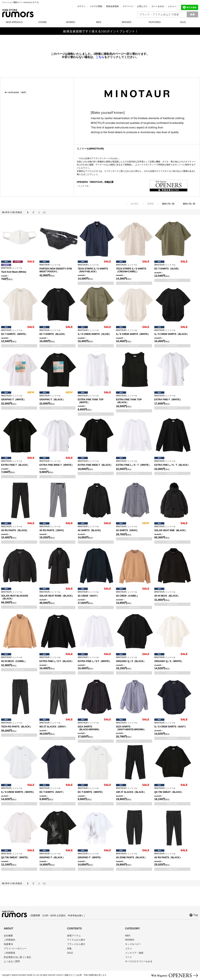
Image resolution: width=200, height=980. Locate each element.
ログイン (82, 6)
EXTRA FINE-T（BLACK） (19, 463)
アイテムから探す (76, 940)
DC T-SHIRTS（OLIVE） (172, 267)
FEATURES (155, 22)
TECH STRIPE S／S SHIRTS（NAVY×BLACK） (96, 268)
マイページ (128, 6)
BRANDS (127, 22)
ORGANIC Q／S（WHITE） (172, 659)
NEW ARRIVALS (14, 22)
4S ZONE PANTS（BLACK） (134, 856)
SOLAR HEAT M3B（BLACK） (172, 529)
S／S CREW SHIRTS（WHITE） (134, 332)
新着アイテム (74, 936)
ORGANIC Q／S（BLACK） (134, 659)
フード (129, 957)
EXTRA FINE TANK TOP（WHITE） (96, 399)
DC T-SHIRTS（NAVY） (57, 790)
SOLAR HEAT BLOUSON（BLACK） (19, 595)
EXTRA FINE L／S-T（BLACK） (57, 659)
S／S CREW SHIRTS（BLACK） (172, 332)
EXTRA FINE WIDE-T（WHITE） (57, 463)
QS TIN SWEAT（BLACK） (172, 790)
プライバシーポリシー (15, 949)
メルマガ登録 (96, 6)
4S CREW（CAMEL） (134, 594)
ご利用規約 (9, 940)
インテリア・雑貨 (134, 953)
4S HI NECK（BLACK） (172, 594)
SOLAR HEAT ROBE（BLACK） (57, 594)
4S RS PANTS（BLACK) (19, 529)
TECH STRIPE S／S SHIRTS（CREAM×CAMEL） (134, 268)
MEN (99, 22)
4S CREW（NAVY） (96, 594)
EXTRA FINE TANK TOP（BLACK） (134, 399)
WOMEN (70, 22)
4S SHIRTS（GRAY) (134, 529)
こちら (100, 57)
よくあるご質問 (12, 961)
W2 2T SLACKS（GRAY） (57, 725)
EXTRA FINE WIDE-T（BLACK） (96, 463)
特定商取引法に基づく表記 (17, 957)
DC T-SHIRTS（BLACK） (57, 332)
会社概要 (8, 936)
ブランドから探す (76, 944)
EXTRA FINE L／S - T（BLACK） (172, 463)
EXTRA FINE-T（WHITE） (172, 398)
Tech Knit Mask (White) (19, 270)
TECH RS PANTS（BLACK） (19, 725)
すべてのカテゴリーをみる (139, 961)
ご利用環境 (9, 953)
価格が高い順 (189, 204)
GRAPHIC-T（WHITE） (19, 398)
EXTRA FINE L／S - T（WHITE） (134, 463)
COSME (42, 22)
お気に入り (142, 6)
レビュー (172, 6)
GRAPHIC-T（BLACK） (57, 398)
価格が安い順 (168, 204)
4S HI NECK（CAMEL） (19, 659)
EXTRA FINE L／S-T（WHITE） (96, 659)
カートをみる (158, 6)
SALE (183, 22)
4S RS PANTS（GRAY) (57, 529)
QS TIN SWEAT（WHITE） (19, 856)
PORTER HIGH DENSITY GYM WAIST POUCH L (57, 268)
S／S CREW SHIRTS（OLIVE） (96, 332)
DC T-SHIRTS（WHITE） (19, 332)
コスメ (129, 949)
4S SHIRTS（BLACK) (96, 529)
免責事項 (8, 944)
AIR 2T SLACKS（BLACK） (134, 790)
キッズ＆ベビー (133, 944)
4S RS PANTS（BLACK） (172, 856)
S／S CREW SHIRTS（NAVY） (172, 725)
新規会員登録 (112, 6)
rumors (18, 13)
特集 (69, 949)
